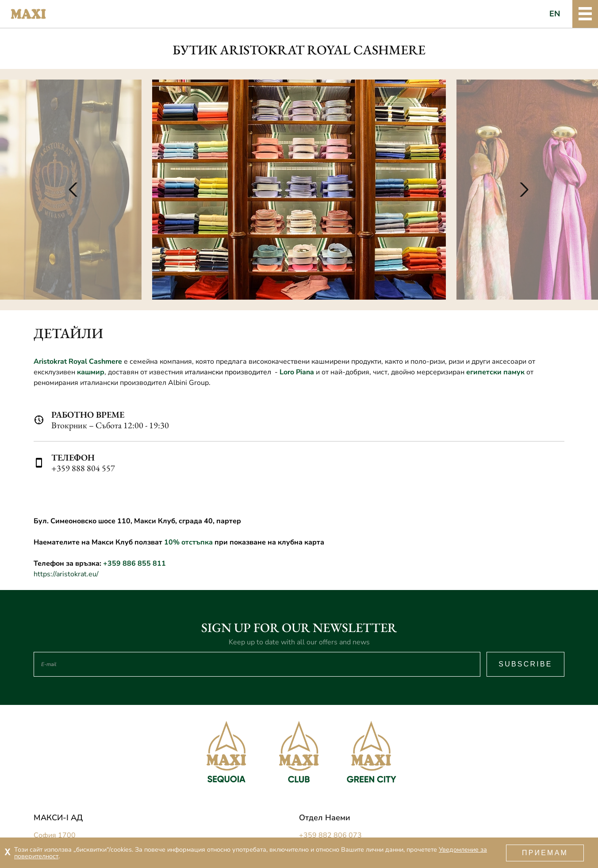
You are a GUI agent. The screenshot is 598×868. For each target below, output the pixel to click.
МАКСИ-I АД (58, 818)
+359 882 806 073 (330, 835)
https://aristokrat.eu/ (66, 574)
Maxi (28, 14)
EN (555, 14)
